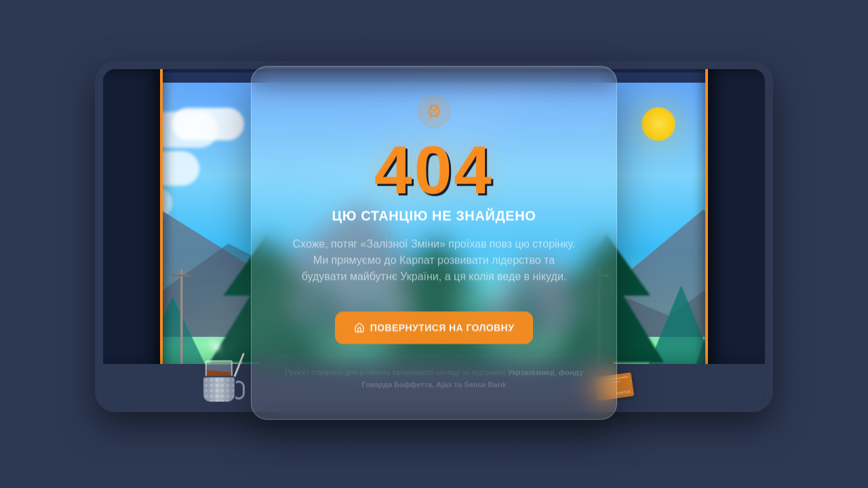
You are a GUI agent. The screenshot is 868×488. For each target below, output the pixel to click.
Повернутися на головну (434, 333)
